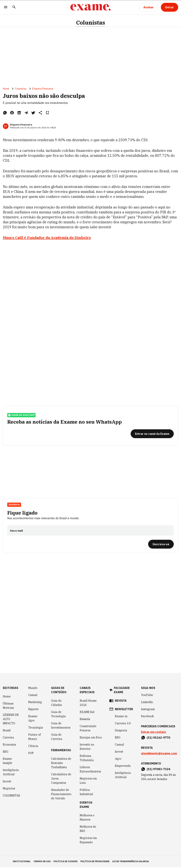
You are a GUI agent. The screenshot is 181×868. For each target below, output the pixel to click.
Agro (118, 760)
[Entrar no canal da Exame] (152, 434)
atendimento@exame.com (159, 754)
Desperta (14, 505)
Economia (9, 745)
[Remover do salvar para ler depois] (47, 113)
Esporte (33, 710)
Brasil (7, 731)
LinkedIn (147, 703)
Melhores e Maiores (87, 818)
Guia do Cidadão (57, 704)
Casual (33, 696)
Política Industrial (86, 793)
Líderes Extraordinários (90, 770)
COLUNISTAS (11, 796)
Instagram (148, 710)
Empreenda (123, 767)
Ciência (33, 747)
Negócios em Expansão (88, 841)
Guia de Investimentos (61, 726)
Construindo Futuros (88, 729)
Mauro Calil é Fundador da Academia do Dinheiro (47, 238)
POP (31, 754)
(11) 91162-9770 (158, 738)
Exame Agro (33, 719)
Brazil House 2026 (88, 704)
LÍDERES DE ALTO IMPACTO (11, 720)
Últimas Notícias (8, 706)
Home (6, 89)
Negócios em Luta (88, 781)
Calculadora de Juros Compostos (61, 779)
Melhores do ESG (88, 830)
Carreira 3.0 (123, 724)
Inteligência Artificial (11, 773)
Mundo (33, 689)
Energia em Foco (91, 738)
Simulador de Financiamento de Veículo (61, 795)
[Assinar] (148, 7)
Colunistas (90, 23)
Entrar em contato (154, 733)
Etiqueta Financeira (43, 89)
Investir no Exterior (87, 747)
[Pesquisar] (14, 7)
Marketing (35, 703)
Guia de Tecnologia (58, 715)
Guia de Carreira (57, 738)
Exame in (121, 717)
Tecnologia (36, 728)
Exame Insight (8, 762)
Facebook (147, 717)
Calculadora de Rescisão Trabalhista (61, 764)
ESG (6, 752)
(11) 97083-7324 (158, 770)
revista (121, 701)
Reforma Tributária (87, 759)
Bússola (85, 720)
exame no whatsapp (21, 416)
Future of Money (34, 738)
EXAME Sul (87, 713)
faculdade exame (122, 691)
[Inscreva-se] (161, 545)
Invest (7, 782)
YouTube (147, 696)
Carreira (8, 738)
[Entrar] (170, 7)
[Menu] (6, 7)
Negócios (9, 789)
